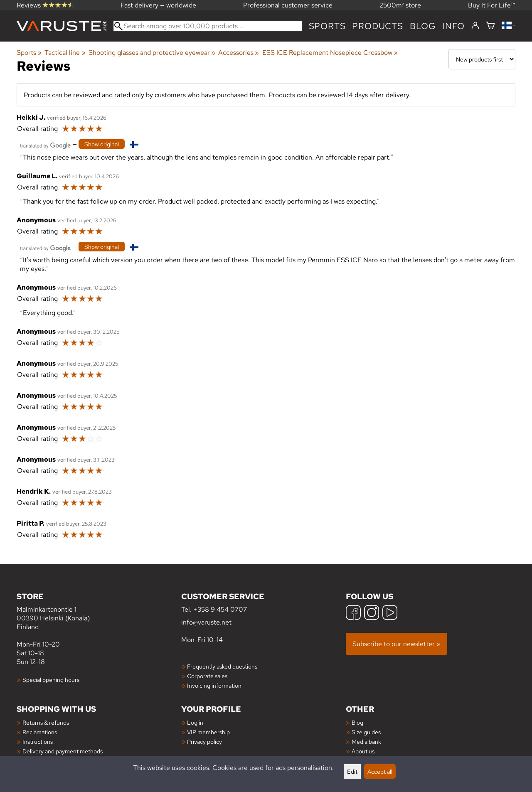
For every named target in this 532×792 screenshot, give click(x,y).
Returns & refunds (46, 722)
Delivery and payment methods (63, 751)
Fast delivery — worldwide (158, 5)
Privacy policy (204, 742)
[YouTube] (390, 614)
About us (363, 751)
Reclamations (40, 732)
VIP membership (208, 732)
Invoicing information (214, 685)
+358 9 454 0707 (220, 609)
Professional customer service (288, 5)
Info (454, 26)
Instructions (38, 742)
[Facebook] (353, 614)
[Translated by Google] (45, 145)
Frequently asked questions (222, 666)
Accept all (380, 771)
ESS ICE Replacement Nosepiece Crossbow (330, 53)
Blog (357, 722)
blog (423, 26)
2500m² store (400, 5)
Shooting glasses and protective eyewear (152, 53)
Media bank (366, 742)
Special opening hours (51, 680)
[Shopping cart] (490, 26)
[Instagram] (372, 614)
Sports (327, 26)
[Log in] (475, 26)
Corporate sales (207, 676)
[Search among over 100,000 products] (208, 26)
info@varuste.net (206, 622)
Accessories (239, 53)
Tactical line (65, 53)
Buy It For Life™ (492, 5)
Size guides (366, 732)
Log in (195, 722)
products (377, 26)
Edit (352, 771)
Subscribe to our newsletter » (397, 644)
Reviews (45, 5)
